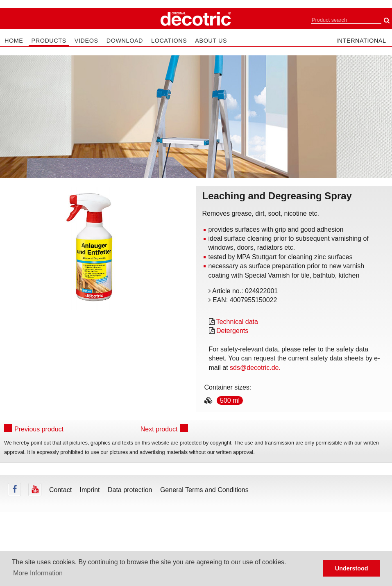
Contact (60, 490)
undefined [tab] (93, 324)
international (361, 41)
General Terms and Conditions (204, 490)
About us (211, 41)
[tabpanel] (93, 249)
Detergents (232, 331)
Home (14, 41)
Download (125, 41)
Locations (169, 41)
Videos (86, 41)
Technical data (237, 322)
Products (49, 41)
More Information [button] (38, 573)
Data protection (130, 490)
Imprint (90, 490)
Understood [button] (352, 568)
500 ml (230, 400)
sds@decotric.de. (255, 368)
